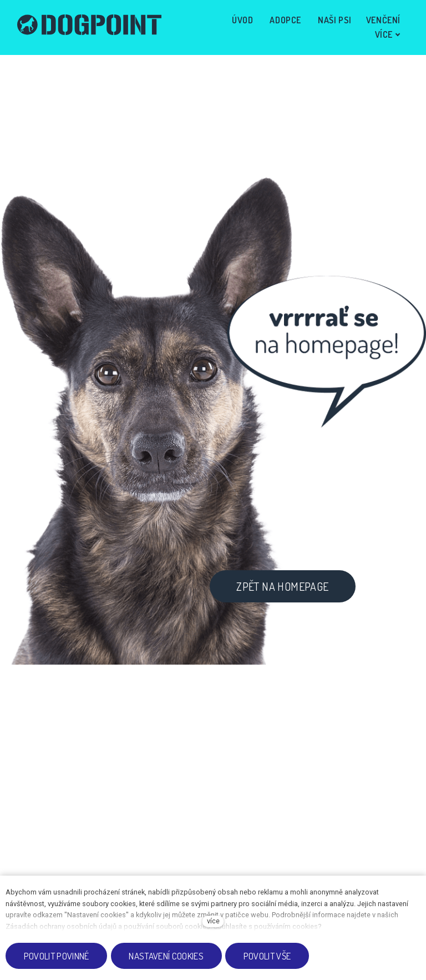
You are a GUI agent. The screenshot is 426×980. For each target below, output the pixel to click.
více (213, 921)
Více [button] (385, 26)
